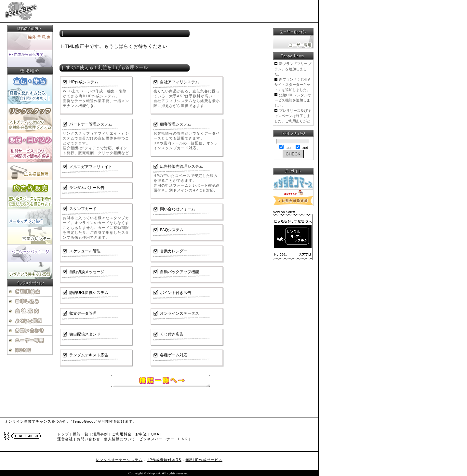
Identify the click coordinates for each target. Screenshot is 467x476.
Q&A (155, 434)
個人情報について (120, 439)
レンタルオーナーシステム (119, 460)
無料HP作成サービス (204, 460)
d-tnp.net (154, 473)
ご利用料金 (122, 434)
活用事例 (100, 434)
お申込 (141, 434)
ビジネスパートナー (157, 439)
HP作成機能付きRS (164, 460)
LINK (183, 439)
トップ (63, 434)
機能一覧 (81, 434)
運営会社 (65, 439)
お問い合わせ (88, 439)
